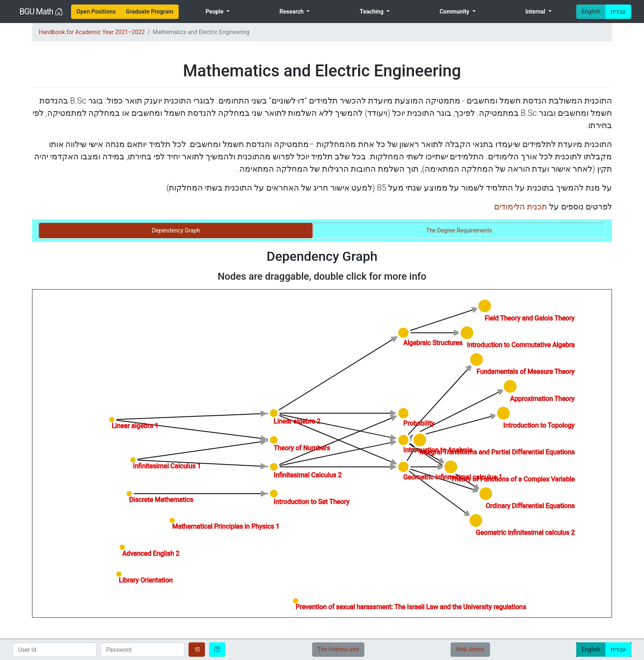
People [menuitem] (215, 11)
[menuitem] (96, 12)
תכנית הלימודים (521, 207)
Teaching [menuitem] (372, 11)
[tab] (176, 231)
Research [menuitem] (292, 11)
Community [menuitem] (455, 11)
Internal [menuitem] (536, 11)
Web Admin (470, 649)
